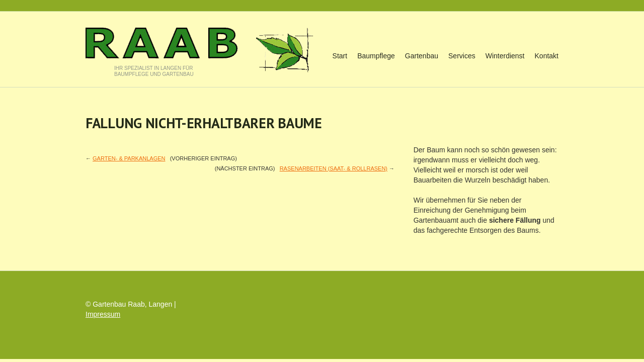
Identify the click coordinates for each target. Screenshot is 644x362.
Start (340, 56)
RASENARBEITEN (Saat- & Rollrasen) (334, 168)
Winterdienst (505, 56)
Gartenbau (422, 56)
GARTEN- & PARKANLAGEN (129, 158)
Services (462, 56)
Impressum (103, 314)
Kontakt (547, 56)
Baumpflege (376, 56)
